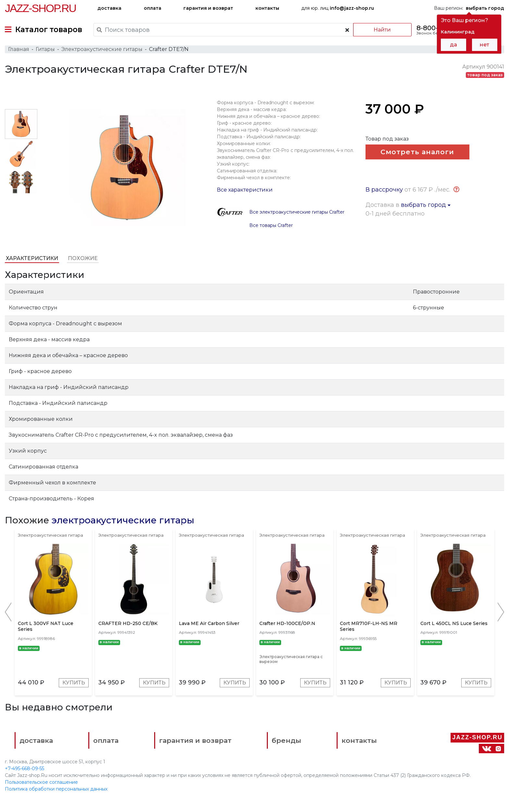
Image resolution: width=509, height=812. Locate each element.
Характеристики (32, 258)
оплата (153, 8)
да (453, 45)
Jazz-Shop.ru (40, 8)
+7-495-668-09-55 (25, 768)
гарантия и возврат (208, 8)
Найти (382, 30)
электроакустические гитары (123, 520)
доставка (109, 8)
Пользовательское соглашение (41, 782)
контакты (267, 8)
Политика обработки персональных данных (56, 789)
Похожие (83, 258)
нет (484, 45)
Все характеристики (245, 190)
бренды (286, 740)
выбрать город (426, 205)
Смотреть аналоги (417, 152)
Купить (74, 683)
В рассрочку (384, 190)
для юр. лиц (338, 8)
